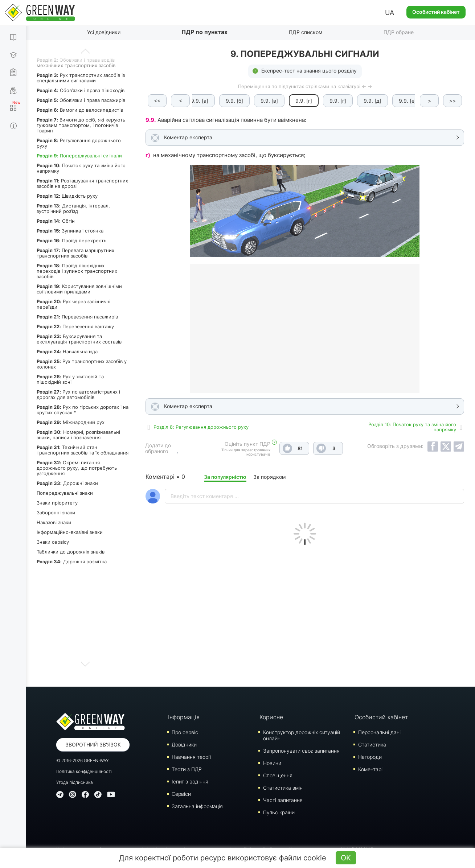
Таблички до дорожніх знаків (71, 552)
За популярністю (225, 477)
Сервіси (181, 794)
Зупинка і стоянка (70, 231)
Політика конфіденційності (84, 771)
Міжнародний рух (71, 422)
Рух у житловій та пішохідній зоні (70, 379)
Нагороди (370, 757)
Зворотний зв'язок (93, 744)
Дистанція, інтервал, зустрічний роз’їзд (73, 208)
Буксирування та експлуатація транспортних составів (79, 339)
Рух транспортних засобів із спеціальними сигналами (81, 78)
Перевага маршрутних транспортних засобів (75, 253)
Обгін (56, 221)
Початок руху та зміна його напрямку (81, 168)
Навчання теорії (191, 757)
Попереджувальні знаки (65, 493)
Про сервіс (185, 732)
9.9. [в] (269, 101)
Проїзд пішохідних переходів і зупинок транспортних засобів (77, 271)
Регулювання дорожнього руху (79, 143)
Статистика (372, 744)
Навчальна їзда (67, 351)
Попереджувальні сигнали (79, 156)
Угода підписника (75, 782)
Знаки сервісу (53, 542)
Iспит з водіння (190, 781)
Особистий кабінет (436, 12)
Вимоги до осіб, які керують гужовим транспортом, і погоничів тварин (81, 125)
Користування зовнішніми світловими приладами (79, 289)
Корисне (271, 717)
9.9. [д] (372, 101)
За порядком (270, 477)
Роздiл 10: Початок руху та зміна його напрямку (412, 427)
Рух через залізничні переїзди (73, 304)
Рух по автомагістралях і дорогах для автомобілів (78, 394)
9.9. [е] (408, 101)
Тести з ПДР (187, 769)
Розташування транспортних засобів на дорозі (82, 183)
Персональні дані (379, 732)
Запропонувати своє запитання (301, 751)
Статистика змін (283, 788)
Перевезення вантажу (75, 326)
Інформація (184, 717)
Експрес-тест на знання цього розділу (309, 71)
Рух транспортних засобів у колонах (82, 364)
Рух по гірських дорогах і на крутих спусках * (83, 410)
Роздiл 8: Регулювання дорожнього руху (201, 427)
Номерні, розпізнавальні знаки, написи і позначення (78, 435)
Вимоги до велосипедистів (80, 110)
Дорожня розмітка (72, 561)
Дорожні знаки (67, 483)
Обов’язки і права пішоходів (81, 90)
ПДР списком (306, 32)
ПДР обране (399, 32)
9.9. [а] (200, 101)
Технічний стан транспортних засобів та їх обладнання (83, 450)
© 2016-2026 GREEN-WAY (83, 760)
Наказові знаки (54, 522)
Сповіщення (278, 775)
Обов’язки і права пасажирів (81, 100)
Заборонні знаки (56, 513)
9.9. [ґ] (338, 101)
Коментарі (370, 769)
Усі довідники (104, 32)
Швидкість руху (67, 196)
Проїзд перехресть (71, 240)
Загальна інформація (197, 806)
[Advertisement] (305, 614)
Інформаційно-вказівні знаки (70, 532)
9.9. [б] (234, 101)
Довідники (184, 744)
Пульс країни (279, 812)
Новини (272, 763)
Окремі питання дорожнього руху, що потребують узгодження (77, 468)
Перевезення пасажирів (77, 317)
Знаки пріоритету (57, 503)
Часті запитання (283, 800)
